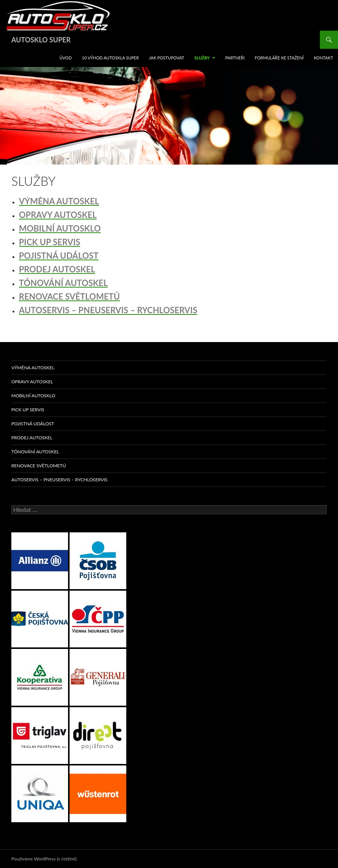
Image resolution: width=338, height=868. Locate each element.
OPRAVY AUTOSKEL (32, 382)
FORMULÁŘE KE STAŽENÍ (279, 58)
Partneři (235, 58)
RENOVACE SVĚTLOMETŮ (39, 466)
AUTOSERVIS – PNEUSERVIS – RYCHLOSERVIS (59, 480)
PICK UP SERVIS (28, 410)
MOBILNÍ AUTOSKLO (33, 396)
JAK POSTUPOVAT (167, 58)
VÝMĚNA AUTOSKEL (33, 368)
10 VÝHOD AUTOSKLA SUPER (111, 58)
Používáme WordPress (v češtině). (44, 859)
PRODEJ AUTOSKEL (32, 438)
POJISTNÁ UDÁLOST (33, 424)
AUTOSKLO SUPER (41, 40)
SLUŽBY (202, 58)
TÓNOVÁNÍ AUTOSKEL (35, 452)
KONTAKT (323, 58)
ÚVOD (66, 58)
